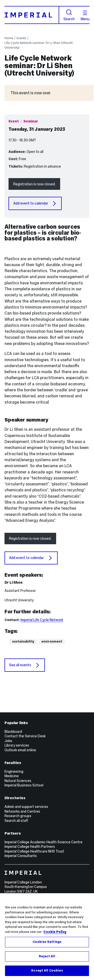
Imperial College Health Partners (30, 847)
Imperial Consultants (21, 856)
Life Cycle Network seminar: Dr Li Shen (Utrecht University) (39, 45)
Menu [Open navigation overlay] (85, 16)
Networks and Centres (22, 811)
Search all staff (16, 821)
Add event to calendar (35, 204)
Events (21, 38)
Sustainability (23, 641)
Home (9, 38)
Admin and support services (26, 807)
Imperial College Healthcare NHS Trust (34, 851)
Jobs (8, 741)
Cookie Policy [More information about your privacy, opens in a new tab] (55, 932)
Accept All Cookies (47, 971)
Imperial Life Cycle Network (42, 620)
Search (69, 15)
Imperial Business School (24, 785)
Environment (52, 641)
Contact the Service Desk (25, 736)
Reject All (47, 956)
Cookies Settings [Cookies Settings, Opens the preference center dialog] (47, 942)
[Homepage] (32, 15)
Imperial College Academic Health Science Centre (43, 842)
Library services (17, 745)
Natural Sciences (18, 781)
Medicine (12, 776)
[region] (47, 937)
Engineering (14, 771)
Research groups (18, 816)
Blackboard (13, 732)
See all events (25, 665)
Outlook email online (20, 750)
